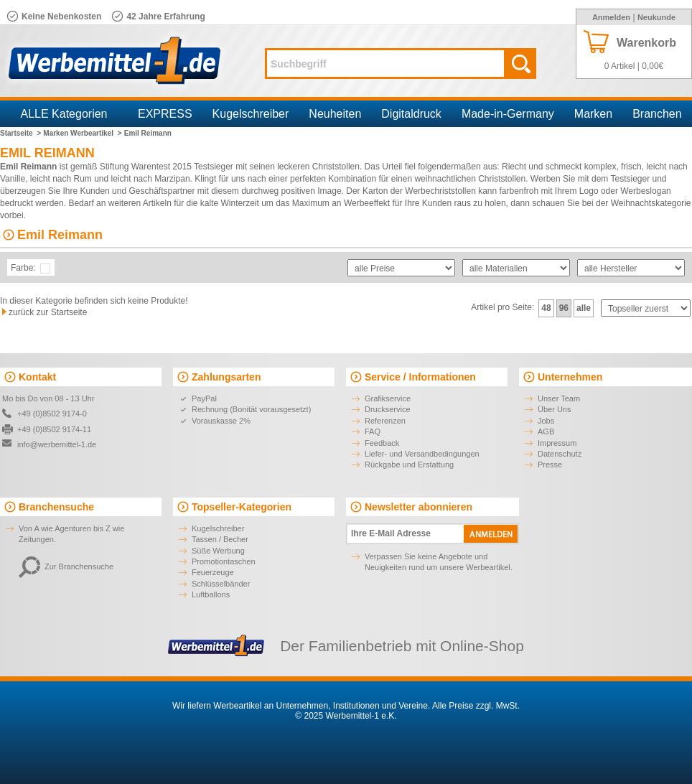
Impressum (557, 443)
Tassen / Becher (220, 539)
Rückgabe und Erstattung (409, 465)
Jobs (546, 421)
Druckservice (388, 409)
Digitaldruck (411, 114)
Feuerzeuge (213, 572)
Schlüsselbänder (221, 584)
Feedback (382, 443)
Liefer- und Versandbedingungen (422, 454)
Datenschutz (560, 454)
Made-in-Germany (508, 114)
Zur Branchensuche (66, 566)
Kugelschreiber (251, 114)
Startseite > (20, 133)
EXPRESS (165, 114)
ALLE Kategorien (64, 114)
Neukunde (656, 17)
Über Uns (554, 409)
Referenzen (385, 421)
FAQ (373, 431)
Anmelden (611, 17)
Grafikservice (388, 398)
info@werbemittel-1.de (57, 444)
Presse (550, 465)
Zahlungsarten (226, 377)
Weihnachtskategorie (651, 203)
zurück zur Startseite (48, 312)
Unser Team (559, 398)
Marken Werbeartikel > (82, 133)
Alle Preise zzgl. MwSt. (476, 706)
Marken (593, 114)
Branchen (657, 114)
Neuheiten (335, 114)
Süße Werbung (218, 551)
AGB (546, 431)
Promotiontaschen (224, 561)
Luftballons (211, 594)
